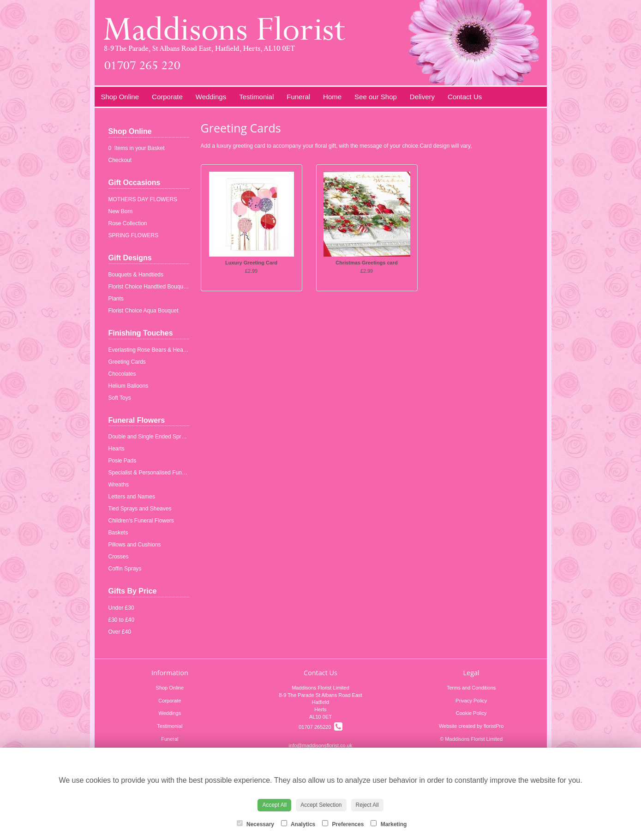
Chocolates (122, 374)
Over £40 (120, 632)
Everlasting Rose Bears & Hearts (149, 350)
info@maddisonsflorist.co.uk (321, 745)
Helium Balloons (129, 386)
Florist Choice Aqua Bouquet (144, 311)
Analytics (298, 824)
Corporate (167, 97)
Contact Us (465, 97)
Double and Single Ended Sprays (149, 437)
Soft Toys (120, 398)
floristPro (494, 726)
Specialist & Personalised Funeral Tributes (160, 473)
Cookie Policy (471, 713)
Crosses (119, 557)
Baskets (118, 533)
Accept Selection (321, 805)
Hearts (117, 449)
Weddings (211, 97)
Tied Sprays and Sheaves (140, 509)
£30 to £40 (122, 620)
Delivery (422, 97)
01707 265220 (320, 727)
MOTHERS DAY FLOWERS (143, 199)
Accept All (274, 805)
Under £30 (121, 608)
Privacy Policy (471, 701)
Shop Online (120, 97)
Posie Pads (123, 461)
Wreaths (119, 485)
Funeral (298, 97)
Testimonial (256, 97)
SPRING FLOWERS (134, 235)
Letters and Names (132, 497)
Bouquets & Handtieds (136, 275)
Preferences (343, 824)
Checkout (120, 160)
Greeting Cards (127, 362)
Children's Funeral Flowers (141, 521)
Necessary (255, 824)
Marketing (389, 824)
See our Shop (376, 97)
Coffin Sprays (125, 569)
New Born (121, 211)
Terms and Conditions (471, 688)
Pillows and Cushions (135, 545)
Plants (116, 299)
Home (332, 97)
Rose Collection (128, 223)
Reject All (367, 805)
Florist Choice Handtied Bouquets (150, 287)
